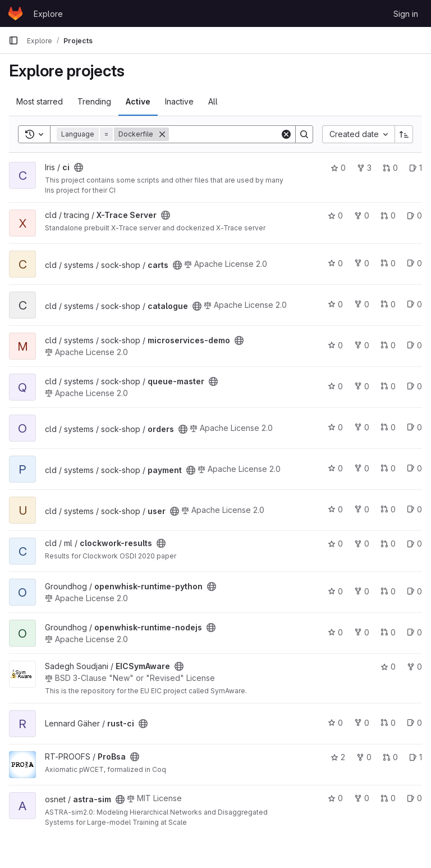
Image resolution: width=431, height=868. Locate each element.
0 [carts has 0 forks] (362, 263)
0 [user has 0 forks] (362, 509)
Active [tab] (138, 101)
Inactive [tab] (179, 101)
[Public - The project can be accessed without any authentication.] (79, 167)
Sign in (406, 14)
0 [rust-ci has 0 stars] (335, 723)
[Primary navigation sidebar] (13, 40)
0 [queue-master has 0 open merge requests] (388, 386)
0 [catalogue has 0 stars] (335, 304)
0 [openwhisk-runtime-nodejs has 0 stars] (335, 632)
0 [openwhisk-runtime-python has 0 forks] (362, 591)
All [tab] (213, 101)
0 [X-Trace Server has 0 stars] (335, 215)
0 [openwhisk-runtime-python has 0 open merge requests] (388, 591)
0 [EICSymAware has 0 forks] (414, 667)
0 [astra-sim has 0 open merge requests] (388, 798)
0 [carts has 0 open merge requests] (388, 263)
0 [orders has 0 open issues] (414, 427)
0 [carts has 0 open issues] (414, 263)
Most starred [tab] (40, 101)
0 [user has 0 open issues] (414, 509)
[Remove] (162, 134)
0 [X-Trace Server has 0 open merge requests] (388, 215)
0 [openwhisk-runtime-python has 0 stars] (335, 591)
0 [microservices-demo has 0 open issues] (414, 345)
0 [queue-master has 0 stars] (335, 386)
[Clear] (286, 134)
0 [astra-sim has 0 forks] (362, 798)
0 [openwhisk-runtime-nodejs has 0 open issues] (414, 632)
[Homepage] (15, 13)
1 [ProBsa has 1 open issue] (416, 757)
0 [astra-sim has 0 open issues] (414, 798)
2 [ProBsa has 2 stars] (338, 757)
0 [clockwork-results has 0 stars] (335, 544)
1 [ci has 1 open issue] (416, 168)
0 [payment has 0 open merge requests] (388, 468)
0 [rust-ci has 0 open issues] (414, 723)
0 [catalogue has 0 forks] (362, 304)
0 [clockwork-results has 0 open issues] (414, 544)
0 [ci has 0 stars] (338, 168)
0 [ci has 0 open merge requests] (390, 168)
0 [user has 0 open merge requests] (388, 509)
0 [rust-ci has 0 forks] (362, 723)
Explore (48, 14)
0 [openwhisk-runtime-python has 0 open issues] (414, 591)
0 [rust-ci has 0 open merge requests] (388, 723)
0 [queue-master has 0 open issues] (414, 386)
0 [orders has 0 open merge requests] (388, 427)
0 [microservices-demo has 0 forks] (362, 345)
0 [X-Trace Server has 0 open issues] (414, 215)
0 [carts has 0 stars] (335, 263)
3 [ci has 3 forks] (364, 168)
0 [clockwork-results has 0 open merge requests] (388, 544)
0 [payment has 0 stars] (335, 468)
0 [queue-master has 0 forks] (362, 386)
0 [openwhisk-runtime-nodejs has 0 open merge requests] (388, 632)
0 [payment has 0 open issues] (414, 468)
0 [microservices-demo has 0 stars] (335, 345)
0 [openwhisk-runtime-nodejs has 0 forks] (362, 632)
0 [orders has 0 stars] (335, 427)
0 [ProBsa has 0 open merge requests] (390, 757)
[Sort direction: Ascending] (404, 134)
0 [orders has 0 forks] (362, 427)
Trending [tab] (94, 101)
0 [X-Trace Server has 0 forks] (362, 215)
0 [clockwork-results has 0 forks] (362, 544)
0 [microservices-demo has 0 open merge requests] (388, 345)
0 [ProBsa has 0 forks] (364, 757)
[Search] (239, 134)
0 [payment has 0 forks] (362, 468)
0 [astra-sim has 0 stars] (335, 798)
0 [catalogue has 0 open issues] (414, 304)
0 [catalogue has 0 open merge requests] (388, 304)
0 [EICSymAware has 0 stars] (388, 667)
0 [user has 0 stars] (335, 509)
